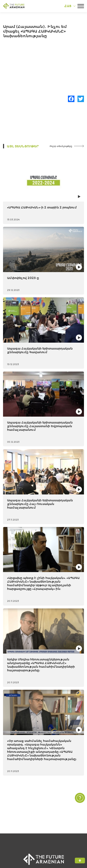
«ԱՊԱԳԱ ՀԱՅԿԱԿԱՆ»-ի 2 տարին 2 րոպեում (42, 207)
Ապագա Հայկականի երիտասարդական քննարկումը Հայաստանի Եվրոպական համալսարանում (40, 426)
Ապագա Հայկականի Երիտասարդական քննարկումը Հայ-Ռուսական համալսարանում (40, 504)
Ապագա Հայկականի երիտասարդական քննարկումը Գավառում (40, 350)
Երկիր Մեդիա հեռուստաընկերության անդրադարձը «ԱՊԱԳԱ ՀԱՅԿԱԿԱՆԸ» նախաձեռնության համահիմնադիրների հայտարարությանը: (41, 665)
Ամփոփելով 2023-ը (23, 278)
